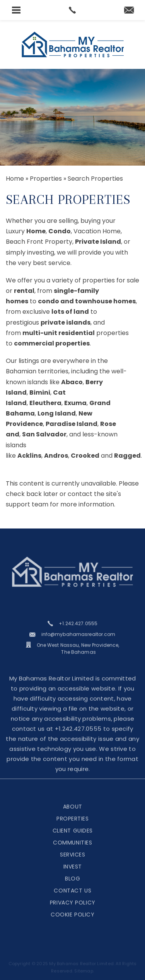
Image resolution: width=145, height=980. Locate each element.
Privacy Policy (73, 910)
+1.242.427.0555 (78, 736)
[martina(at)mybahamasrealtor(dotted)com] (129, 11)
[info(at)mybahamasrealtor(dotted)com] (72, 642)
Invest (73, 874)
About (73, 814)
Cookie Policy (72, 922)
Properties (73, 826)
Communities (72, 850)
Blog (72, 886)
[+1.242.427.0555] (72, 631)
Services (72, 862)
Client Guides (73, 838)
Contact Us (72, 898)
